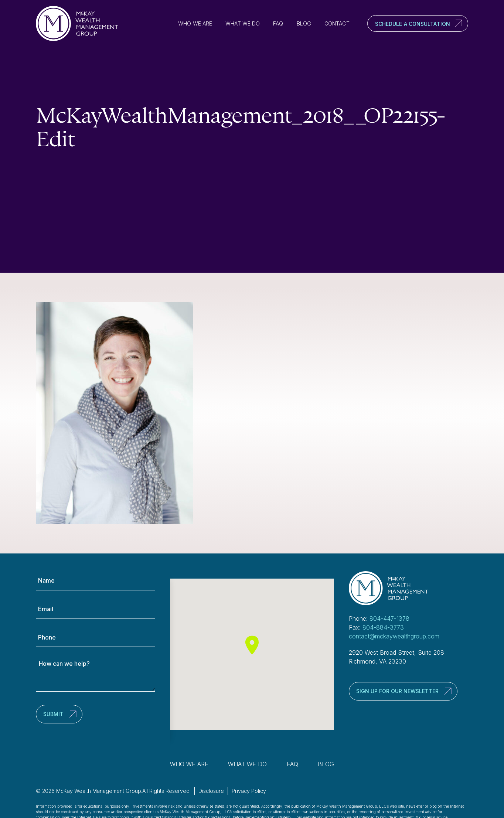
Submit (53, 714)
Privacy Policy (249, 791)
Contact (337, 23)
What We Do (243, 23)
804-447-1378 (389, 618)
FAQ (278, 23)
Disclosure (211, 791)
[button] (252, 645)
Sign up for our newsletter (397, 691)
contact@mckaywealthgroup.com (394, 636)
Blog (304, 23)
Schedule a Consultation (413, 24)
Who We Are (195, 23)
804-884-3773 (383, 627)
